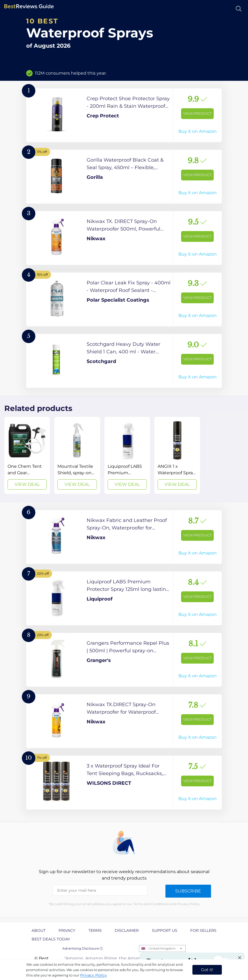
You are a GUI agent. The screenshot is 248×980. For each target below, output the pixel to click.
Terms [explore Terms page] (95, 930)
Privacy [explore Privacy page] (67, 930)
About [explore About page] (39, 930)
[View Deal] (27, 455)
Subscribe (188, 891)
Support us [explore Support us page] (165, 930)
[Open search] (239, 9)
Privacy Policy (94, 975)
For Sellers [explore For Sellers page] (203, 930)
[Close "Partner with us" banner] (240, 958)
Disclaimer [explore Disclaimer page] (127, 930)
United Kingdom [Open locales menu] (162, 948)
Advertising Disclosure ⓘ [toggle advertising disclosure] (83, 948)
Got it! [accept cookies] (207, 970)
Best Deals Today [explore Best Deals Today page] (51, 939)
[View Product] (124, 115)
